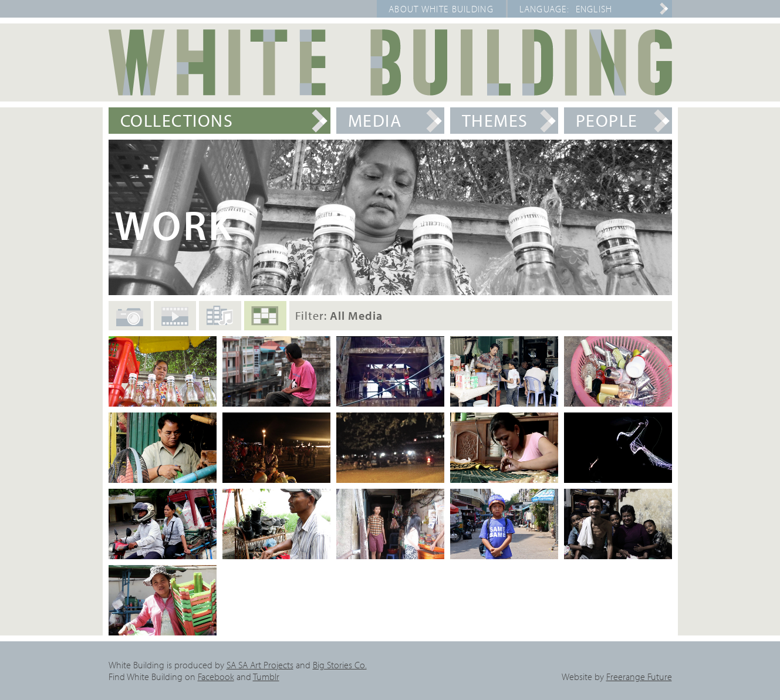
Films (175, 322)
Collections (177, 120)
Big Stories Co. (340, 665)
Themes (495, 120)
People (607, 120)
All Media (265, 321)
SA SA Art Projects (260, 665)
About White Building (441, 9)
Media (375, 120)
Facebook (216, 677)
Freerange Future (639, 677)
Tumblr (266, 677)
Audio (220, 320)
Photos (130, 323)
